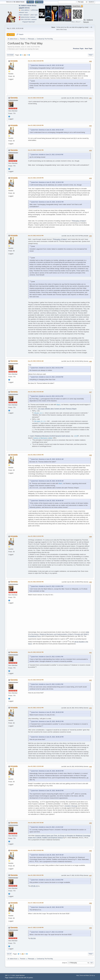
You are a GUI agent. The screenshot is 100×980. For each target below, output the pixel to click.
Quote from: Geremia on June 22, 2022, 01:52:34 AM (47, 65)
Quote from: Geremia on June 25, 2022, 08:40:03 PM (47, 712)
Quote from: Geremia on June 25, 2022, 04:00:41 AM (47, 459)
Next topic (89, 49)
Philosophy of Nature (79, 221)
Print (91, 55)
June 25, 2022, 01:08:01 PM (36, 455)
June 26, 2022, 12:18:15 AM (36, 766)
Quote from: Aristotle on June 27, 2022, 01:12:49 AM (47, 932)
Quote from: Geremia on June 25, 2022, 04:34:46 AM (47, 481)
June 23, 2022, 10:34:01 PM (36, 150)
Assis (32, 436)
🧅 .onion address (24, 10)
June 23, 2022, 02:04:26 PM (36, 125)
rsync (26, 12)
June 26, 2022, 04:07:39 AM (36, 823)
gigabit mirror (24, 8)
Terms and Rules (84, 975)
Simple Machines (20, 975)
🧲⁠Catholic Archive (24, 17)
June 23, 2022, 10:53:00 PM (36, 178)
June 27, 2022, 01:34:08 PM (36, 928)
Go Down (10, 55)
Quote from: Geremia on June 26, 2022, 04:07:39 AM (47, 855)
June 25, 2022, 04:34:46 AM (36, 392)
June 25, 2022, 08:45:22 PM (36, 652)
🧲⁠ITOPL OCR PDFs (25, 19)
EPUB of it (34, 886)
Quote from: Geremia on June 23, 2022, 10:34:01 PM (47, 182)
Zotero (21, 15)
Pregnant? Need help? (29, 22)
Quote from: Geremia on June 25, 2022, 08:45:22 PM (47, 721)
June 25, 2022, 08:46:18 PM (36, 680)
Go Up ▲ (92, 975)
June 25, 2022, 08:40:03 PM (36, 582)
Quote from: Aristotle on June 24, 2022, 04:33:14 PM (47, 368)
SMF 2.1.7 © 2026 (10, 975)
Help (78, 975)
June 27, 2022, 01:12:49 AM (36, 903)
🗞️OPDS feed (34, 10)
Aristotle (14, 61)
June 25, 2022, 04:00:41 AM (36, 361)
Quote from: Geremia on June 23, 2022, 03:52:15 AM (47, 130)
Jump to (64, 963)
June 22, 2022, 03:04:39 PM (36, 61)
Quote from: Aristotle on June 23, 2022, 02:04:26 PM (47, 155)
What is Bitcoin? (76, 22)
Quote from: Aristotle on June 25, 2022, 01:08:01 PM (47, 586)
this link (33, 938)
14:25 (76, 436)
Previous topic (78, 49)
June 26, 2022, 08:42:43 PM (36, 875)
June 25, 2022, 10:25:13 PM (36, 708)
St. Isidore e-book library (28, 6)
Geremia (14, 98)
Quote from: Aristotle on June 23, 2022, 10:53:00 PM (47, 377)
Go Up (9, 954)
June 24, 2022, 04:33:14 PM (36, 236)
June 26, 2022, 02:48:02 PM (36, 850)
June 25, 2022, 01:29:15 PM (36, 536)
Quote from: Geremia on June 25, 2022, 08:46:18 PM (47, 737)
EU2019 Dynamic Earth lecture (53, 436)
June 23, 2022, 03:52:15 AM (36, 98)
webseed (21, 12)
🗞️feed (32, 15)
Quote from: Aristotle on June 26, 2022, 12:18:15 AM (47, 827)
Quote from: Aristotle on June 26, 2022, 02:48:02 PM (47, 880)
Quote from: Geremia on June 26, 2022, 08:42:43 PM (47, 907)
